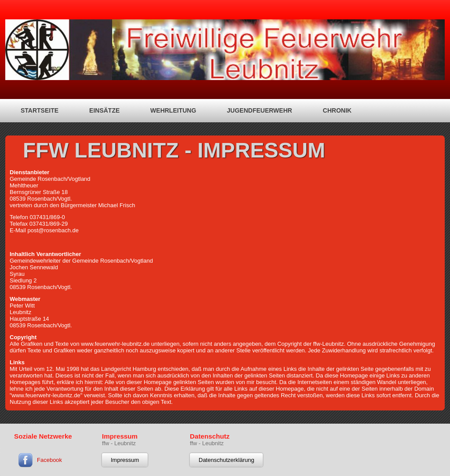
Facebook (49, 460)
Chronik (337, 110)
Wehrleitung (173, 110)
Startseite (40, 110)
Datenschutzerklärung (226, 460)
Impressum (125, 460)
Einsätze (104, 110)
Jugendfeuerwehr (259, 110)
